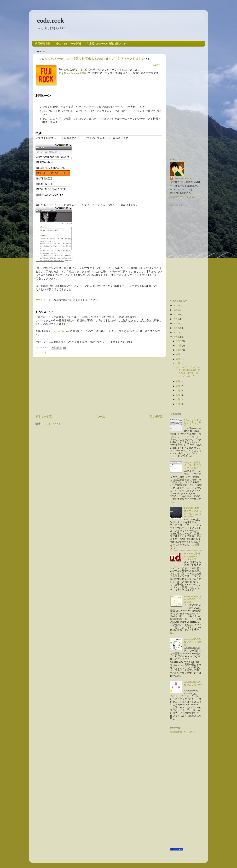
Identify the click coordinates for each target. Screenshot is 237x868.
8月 (178, 359)
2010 (176, 337)
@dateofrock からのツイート (185, 732)
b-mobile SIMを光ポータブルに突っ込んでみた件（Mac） (193, 512)
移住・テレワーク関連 (69, 44)
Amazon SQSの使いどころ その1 (193, 685)
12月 (179, 341)
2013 (176, 323)
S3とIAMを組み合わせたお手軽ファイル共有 (193, 465)
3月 (178, 395)
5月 (178, 386)
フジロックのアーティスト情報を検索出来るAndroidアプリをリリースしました (91, 59)
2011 (176, 333)
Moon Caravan (62, 331)
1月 (178, 404)
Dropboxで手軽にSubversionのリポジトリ (192, 556)
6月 (178, 382)
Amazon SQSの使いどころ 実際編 (193, 642)
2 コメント (41, 353)
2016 (176, 310)
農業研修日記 (43, 44)
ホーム (100, 417)
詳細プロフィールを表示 (183, 197)
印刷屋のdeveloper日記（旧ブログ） (108, 44)
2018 (176, 305)
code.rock (51, 20)
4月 (178, 391)
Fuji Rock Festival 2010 (72, 73)
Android (45, 348)
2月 (178, 400)
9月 (178, 355)
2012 (176, 328)
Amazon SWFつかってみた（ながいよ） (193, 599)
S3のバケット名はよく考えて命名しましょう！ (193, 422)
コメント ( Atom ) (51, 424)
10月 (179, 350)
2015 (176, 314)
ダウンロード (43, 300)
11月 (179, 345)
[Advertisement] (99, 386)
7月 (178, 363)
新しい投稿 (44, 417)
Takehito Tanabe (183, 178)
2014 (176, 319)
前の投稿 (156, 417)
